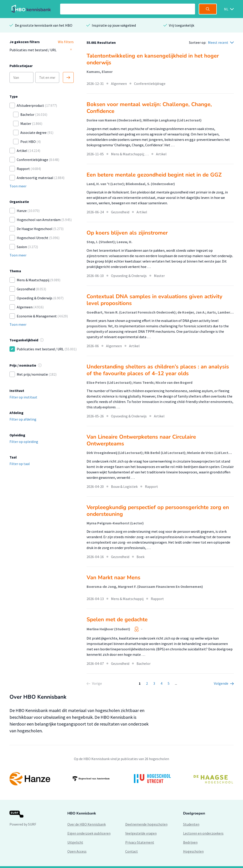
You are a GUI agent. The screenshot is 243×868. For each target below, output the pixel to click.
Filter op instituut (23, 397)
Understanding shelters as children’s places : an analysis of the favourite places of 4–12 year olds (158, 370)
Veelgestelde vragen (141, 833)
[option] (122, 779)
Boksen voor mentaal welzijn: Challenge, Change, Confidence (149, 108)
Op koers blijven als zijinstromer (127, 233)
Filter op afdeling (23, 419)
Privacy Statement (140, 842)
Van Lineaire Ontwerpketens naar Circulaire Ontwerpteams (141, 440)
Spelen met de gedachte (117, 619)
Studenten (191, 824)
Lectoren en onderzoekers (203, 833)
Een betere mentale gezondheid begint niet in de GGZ (154, 175)
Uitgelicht (75, 842)
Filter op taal (20, 464)
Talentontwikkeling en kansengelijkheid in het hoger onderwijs (153, 59)
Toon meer (18, 186)
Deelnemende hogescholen (146, 824)
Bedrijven (190, 842)
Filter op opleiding (24, 442)
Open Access (77, 851)
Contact (132, 851)
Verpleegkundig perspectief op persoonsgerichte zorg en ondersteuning (158, 511)
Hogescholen (193, 851)
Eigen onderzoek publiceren (89, 833)
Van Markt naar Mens (113, 577)
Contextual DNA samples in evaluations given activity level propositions (155, 300)
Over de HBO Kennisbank (87, 824)
